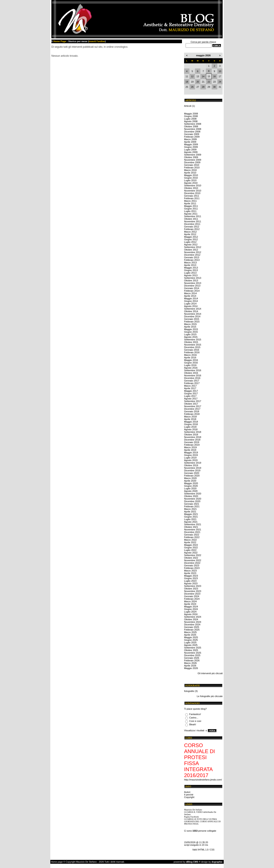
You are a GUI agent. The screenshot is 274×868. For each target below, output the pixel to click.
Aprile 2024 (190, 604)
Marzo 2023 (190, 571)
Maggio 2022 (191, 545)
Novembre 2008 (193, 129)
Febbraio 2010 (192, 168)
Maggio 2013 (191, 268)
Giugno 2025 (191, 640)
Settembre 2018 (193, 432)
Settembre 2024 (193, 617)
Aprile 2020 (190, 481)
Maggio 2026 (191, 668)
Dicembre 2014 (192, 316)
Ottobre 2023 (191, 589)
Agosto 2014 (191, 306)
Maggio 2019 (191, 453)
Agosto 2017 (191, 399)
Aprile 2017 (190, 388)
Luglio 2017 (190, 396)
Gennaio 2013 (192, 257)
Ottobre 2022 (191, 558)
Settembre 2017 (193, 401)
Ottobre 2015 (191, 342)
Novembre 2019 (193, 468)
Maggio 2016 (191, 360)
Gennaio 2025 (192, 627)
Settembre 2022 (193, 555)
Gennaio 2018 (192, 411)
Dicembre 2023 (192, 594)
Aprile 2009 (190, 142)
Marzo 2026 (190, 663)
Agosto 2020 (191, 491)
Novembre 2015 (193, 345)
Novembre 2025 (193, 653)
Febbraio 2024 (192, 599)
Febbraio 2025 (192, 630)
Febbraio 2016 (192, 352)
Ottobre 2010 (191, 188)
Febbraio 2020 (192, 476)
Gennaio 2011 (192, 196)
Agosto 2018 (191, 429)
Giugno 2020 (191, 486)
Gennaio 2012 (192, 227)
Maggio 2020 (191, 483)
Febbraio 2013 (192, 260)
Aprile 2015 (190, 327)
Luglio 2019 (190, 458)
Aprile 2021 (190, 512)
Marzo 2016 (190, 355)
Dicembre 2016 (192, 378)
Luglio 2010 (190, 180)
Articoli (188, 106)
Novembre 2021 (193, 530)
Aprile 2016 (190, 358)
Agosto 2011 (191, 214)
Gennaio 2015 (192, 319)
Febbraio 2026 (192, 660)
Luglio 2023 (190, 581)
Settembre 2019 (193, 463)
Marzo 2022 (190, 540)
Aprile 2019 (190, 450)
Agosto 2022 (191, 553)
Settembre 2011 (193, 216)
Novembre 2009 (193, 160)
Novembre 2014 (193, 314)
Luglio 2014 (190, 304)
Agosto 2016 (191, 368)
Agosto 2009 (191, 152)
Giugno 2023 (191, 578)
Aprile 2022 (190, 542)
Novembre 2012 (193, 252)
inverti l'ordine (97, 41)
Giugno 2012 (191, 239)
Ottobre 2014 (191, 311)
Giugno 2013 (191, 270)
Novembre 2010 (193, 191)
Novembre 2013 (193, 283)
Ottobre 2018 (191, 435)
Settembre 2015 (193, 340)
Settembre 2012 (193, 247)
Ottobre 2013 (191, 280)
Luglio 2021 (190, 519)
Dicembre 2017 (192, 409)
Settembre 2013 (193, 278)
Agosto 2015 (191, 337)
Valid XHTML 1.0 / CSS (203, 850)
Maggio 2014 (191, 298)
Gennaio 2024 (192, 596)
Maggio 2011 (191, 206)
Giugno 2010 (191, 178)
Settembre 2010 (193, 185)
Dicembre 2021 (192, 532)
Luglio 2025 (190, 642)
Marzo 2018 (190, 417)
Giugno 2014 (191, 301)
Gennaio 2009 (192, 134)
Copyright (189, 797)
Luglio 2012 (190, 242)
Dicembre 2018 (192, 440)
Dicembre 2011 (192, 224)
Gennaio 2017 (192, 381)
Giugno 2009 (191, 147)
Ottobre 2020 (191, 496)
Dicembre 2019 (192, 470)
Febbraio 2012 (192, 229)
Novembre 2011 (193, 221)
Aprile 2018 (190, 419)
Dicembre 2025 (192, 655)
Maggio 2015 (191, 329)
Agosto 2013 (191, 275)
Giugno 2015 (191, 332)
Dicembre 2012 (192, 255)
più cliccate (217, 696)
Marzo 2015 (190, 324)
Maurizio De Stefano (193, 810)
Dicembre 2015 (192, 347)
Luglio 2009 (190, 150)
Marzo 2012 (190, 232)
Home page (57, 862)
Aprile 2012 (190, 234)
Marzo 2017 (190, 386)
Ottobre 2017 (191, 404)
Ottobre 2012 (191, 250)
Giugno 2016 (191, 363)
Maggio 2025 (191, 637)
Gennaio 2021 (192, 504)
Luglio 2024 (190, 612)
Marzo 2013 (190, 263)
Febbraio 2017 (192, 383)
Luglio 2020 (190, 488)
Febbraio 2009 (192, 137)
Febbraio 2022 (192, 537)
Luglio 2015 (190, 334)
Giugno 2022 (191, 548)
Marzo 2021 (190, 509)
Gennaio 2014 (192, 288)
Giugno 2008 (191, 116)
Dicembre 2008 (192, 132)
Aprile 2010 (190, 173)
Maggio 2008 (191, 114)
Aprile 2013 (190, 265)
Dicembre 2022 (192, 563)
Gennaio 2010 (192, 165)
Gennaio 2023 (192, 565)
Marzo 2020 (190, 478)
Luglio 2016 (190, 365)
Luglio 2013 (190, 273)
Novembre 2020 (193, 499)
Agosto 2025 (191, 645)
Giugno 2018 (191, 424)
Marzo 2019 (190, 447)
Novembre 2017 (193, 406)
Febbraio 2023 (192, 568)
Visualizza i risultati (194, 730)
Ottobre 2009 (191, 157)
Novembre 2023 (193, 591)
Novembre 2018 (193, 437)
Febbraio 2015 (192, 322)
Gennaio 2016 (192, 350)
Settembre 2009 (193, 155)
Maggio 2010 (191, 175)
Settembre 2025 (193, 648)
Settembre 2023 (193, 586)
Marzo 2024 (190, 601)
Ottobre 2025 (191, 650)
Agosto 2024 (191, 614)
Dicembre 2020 (192, 501)
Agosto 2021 (191, 522)
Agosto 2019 (191, 460)
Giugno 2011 (191, 209)
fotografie (189, 691)
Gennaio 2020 (192, 473)
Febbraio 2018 (192, 414)
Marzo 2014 (190, 293)
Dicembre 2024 (192, 625)
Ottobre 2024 (191, 619)
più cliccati (217, 673)
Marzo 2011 (190, 201)
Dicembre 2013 (192, 286)
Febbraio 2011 (192, 198)
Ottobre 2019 (191, 465)
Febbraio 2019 (192, 445)
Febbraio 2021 (192, 506)
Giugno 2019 (191, 455)
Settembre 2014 (193, 309)
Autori (187, 792)
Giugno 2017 (191, 393)
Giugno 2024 (191, 609)
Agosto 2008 (191, 121)
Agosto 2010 (191, 183)
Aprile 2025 (190, 635)
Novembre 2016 (193, 375)
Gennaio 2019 (192, 442)
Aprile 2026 (190, 666)
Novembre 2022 (193, 560)
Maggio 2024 (191, 607)
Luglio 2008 (190, 119)
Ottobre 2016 (191, 373)
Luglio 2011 (190, 211)
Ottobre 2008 (191, 126)
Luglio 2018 (190, 427)
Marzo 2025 (190, 632)
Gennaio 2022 (192, 535)
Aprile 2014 (190, 296)
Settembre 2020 (193, 494)
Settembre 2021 (193, 524)
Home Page (60, 41)
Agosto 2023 (191, 583)
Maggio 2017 (191, 391)
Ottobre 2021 (191, 527)
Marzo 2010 (190, 170)
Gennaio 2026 (192, 658)
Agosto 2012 (191, 245)
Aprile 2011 (190, 203)
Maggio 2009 (191, 144)
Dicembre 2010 (192, 193)
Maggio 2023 (191, 576)
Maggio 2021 (191, 514)
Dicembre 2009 (192, 162)
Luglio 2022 (190, 550)
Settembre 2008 (193, 124)
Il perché (189, 795)
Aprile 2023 (190, 573)
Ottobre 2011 (191, 219)
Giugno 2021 (191, 517)
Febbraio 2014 (192, 291)
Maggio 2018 (191, 422)
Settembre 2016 (193, 370)
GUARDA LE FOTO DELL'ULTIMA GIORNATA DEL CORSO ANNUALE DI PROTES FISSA (202, 821)
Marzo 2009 (190, 139)
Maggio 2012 (191, 237)
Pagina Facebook (191, 817)
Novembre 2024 (193, 622)
